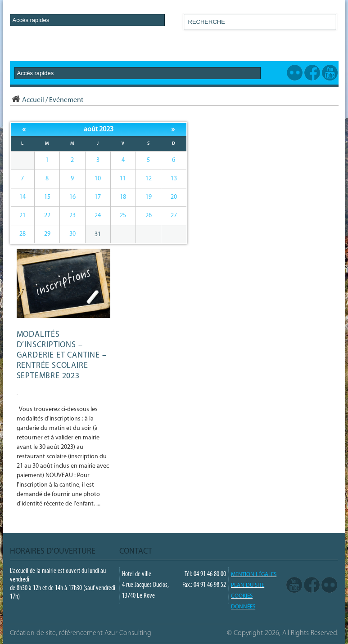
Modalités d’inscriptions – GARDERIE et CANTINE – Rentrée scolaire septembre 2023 (62, 356)
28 (23, 234)
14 (23, 197)
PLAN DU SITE (248, 585)
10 (98, 179)
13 (174, 179)
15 (47, 197)
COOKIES (242, 596)
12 (149, 179)
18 (123, 197)
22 (47, 216)
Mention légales (254, 575)
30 (72, 234)
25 (123, 216)
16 (72, 197)
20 (174, 197)
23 (72, 216)
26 (149, 216)
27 (174, 216)
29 (47, 234)
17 (98, 197)
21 (23, 216)
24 (98, 216)
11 (123, 179)
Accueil (27, 100)
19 (149, 197)
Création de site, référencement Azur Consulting (81, 633)
